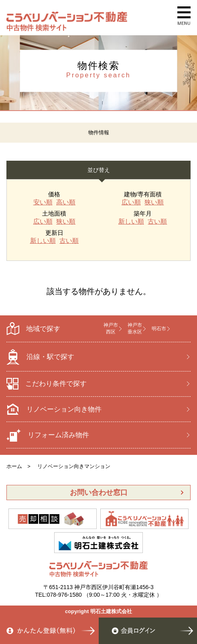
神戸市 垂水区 (135, 328)
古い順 (157, 222)
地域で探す (33, 329)
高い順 (66, 202)
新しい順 (131, 222)
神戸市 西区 (111, 328)
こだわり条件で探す (47, 384)
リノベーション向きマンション (74, 466)
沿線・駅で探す (40, 357)
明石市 (159, 329)
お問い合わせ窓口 (99, 493)
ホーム (14, 466)
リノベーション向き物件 (54, 409)
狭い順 (154, 202)
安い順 (43, 202)
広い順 (131, 202)
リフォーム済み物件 (48, 435)
